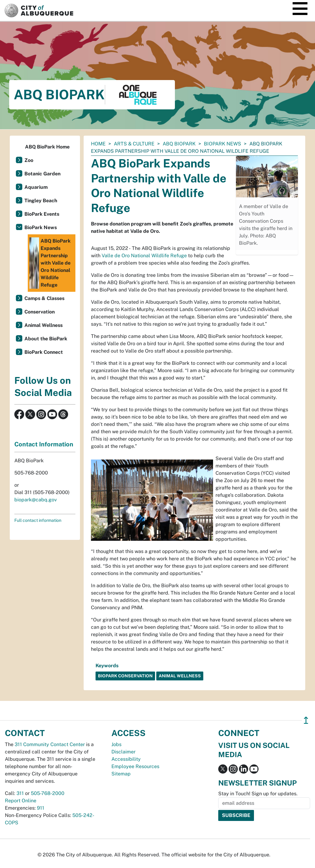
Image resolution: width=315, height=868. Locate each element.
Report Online (21, 801)
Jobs (116, 744)
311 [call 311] (20, 793)
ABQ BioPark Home (47, 147)
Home (98, 144)
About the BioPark (46, 339)
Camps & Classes (44, 298)
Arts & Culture (134, 144)
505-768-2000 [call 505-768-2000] (48, 793)
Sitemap (121, 774)
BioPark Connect (44, 352)
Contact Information (44, 444)
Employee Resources (135, 766)
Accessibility (126, 759)
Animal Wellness (43, 325)
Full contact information (38, 520)
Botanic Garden (42, 174)
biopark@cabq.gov (36, 500)
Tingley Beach (41, 201)
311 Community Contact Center (50, 744)
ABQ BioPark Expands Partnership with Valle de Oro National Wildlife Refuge (50, 263)
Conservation (40, 312)
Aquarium (36, 187)
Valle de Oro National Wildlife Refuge (144, 256)
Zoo (29, 160)
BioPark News (223, 144)
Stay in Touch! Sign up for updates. (258, 794)
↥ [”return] (306, 720)
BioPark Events (42, 214)
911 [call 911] (41, 808)
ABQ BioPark (179, 144)
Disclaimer (123, 752)
